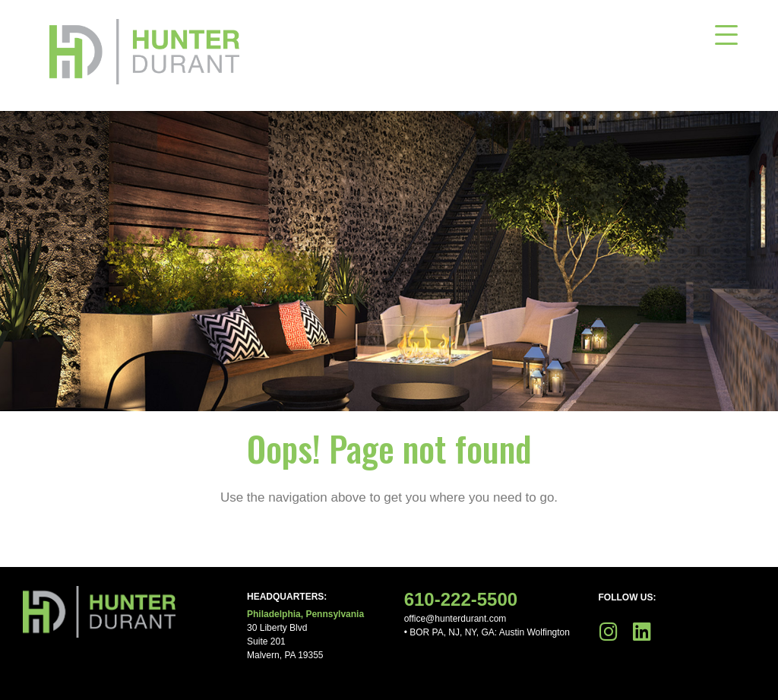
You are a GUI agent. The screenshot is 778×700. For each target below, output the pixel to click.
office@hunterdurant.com (455, 619)
